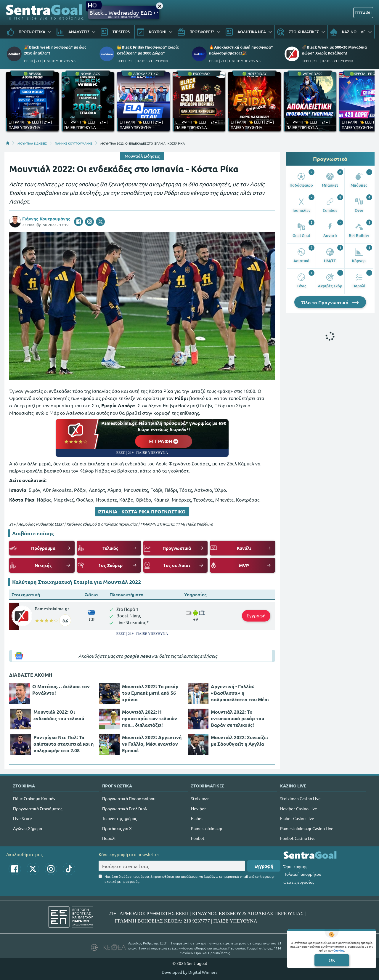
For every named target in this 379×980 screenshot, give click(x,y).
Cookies (339, 950)
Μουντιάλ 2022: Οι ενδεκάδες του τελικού (59, 715)
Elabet (197, 818)
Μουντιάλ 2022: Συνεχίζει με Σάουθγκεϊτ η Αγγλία (239, 740)
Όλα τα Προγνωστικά (330, 302)
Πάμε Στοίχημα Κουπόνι (35, 798)
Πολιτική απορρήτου (302, 874)
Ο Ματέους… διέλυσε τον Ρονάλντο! (61, 690)
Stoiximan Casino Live (300, 798)
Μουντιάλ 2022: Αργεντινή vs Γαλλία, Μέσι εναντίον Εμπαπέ (152, 744)
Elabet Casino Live (297, 818)
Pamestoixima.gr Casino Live (307, 828)
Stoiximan (200, 798)
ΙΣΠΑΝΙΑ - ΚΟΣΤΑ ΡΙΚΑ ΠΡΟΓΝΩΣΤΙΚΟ (142, 511)
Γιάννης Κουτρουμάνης (46, 219)
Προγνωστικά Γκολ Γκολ (125, 808)
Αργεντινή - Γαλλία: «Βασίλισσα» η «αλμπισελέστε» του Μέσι (240, 693)
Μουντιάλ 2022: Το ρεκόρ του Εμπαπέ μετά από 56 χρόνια (150, 693)
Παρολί (109, 838)
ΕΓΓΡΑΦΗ (363, 13)
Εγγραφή (256, 615)
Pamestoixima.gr (52, 609)
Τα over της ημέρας (119, 818)
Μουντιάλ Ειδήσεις (142, 156)
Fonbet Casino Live (298, 838)
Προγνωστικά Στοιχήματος (38, 808)
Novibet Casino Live (299, 808)
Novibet (199, 808)
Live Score (23, 818)
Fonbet (198, 838)
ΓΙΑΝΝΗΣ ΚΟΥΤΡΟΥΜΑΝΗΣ (74, 143)
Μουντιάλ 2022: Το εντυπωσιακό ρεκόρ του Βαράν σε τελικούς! (237, 718)
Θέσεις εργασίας (299, 882)
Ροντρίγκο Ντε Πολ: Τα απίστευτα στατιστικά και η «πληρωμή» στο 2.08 (64, 744)
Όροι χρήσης (295, 866)
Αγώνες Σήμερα (28, 828)
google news (138, 656)
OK (332, 960)
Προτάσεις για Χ (117, 828)
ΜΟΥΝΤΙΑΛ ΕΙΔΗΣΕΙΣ (32, 143)
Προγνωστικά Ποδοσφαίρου (129, 798)
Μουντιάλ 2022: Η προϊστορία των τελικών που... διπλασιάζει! (150, 718)
